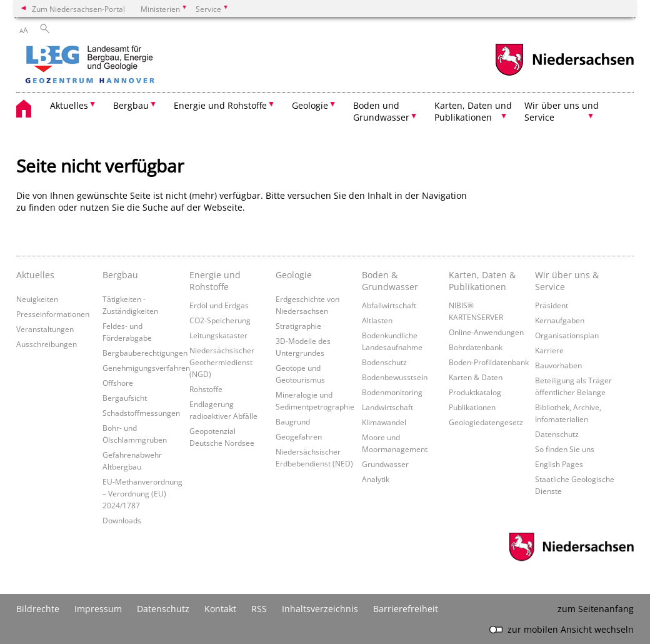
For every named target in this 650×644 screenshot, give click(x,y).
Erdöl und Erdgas (219, 305)
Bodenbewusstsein (395, 377)
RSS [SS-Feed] (259, 609)
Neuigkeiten (37, 299)
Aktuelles (35, 275)
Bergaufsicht (125, 398)
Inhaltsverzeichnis (320, 609)
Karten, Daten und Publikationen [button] (473, 111)
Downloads (122, 520)
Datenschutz (557, 434)
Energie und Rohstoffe (215, 281)
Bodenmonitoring (392, 392)
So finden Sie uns (565, 449)
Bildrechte (38, 609)
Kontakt (220, 609)
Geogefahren (299, 436)
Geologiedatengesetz (486, 422)
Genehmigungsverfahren (146, 368)
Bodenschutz (384, 362)
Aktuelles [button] (69, 105)
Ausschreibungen (47, 344)
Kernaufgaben (560, 320)
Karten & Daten (476, 377)
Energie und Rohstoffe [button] (220, 105)
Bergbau (120, 275)
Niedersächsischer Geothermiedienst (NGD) (222, 362)
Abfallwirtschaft (389, 305)
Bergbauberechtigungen (145, 353)
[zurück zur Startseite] (126, 66)
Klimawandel (384, 422)
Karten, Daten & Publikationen (482, 281)
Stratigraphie (298, 326)
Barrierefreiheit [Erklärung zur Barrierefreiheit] (406, 609)
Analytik (376, 479)
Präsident (552, 305)
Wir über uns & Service (567, 281)
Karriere (549, 350)
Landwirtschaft (387, 407)
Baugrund (293, 421)
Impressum (98, 609)
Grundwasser (385, 464)
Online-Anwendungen (486, 332)
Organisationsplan (567, 335)
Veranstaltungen (45, 329)
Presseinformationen (53, 314)
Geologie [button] (310, 105)
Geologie (294, 275)
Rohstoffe (206, 389)
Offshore (118, 383)
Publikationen (472, 407)
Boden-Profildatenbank (489, 362)
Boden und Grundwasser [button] (381, 111)
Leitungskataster (218, 335)
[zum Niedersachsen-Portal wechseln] (564, 74)
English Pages (559, 464)
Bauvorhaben (558, 365)
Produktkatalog (475, 392)
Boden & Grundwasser (390, 281)
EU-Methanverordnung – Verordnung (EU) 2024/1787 (142, 493)
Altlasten (377, 320)
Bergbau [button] (131, 105)
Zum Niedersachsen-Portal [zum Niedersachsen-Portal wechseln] (78, 9)
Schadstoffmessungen (141, 413)
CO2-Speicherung (220, 320)
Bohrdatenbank (476, 347)
